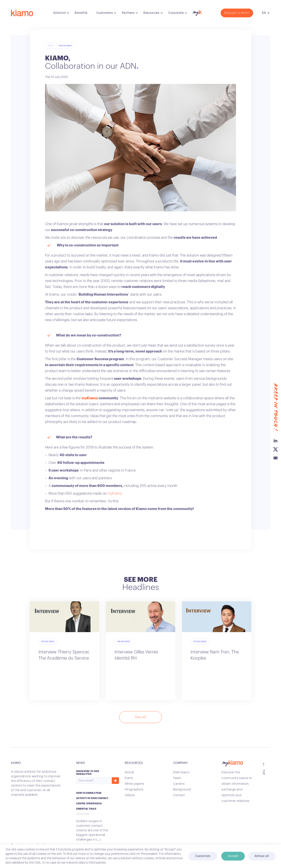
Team (177, 778)
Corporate (176, 13)
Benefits (81, 13)
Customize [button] (203, 856)
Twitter (276, 390)
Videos (130, 795)
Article (130, 772)
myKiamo (90, 398)
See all (140, 717)
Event (129, 778)
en (264, 13)
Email (276, 399)
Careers (179, 784)
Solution (59, 13)
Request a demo (237, 13)
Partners (128, 13)
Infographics (134, 790)
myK (196, 12)
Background (182, 790)
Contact (179, 795)
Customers (105, 13)
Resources (151, 13)
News (51, 46)
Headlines (65, 46)
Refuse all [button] (262, 856)
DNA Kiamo (181, 772)
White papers (135, 784)
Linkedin (276, 381)
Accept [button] (233, 856)
